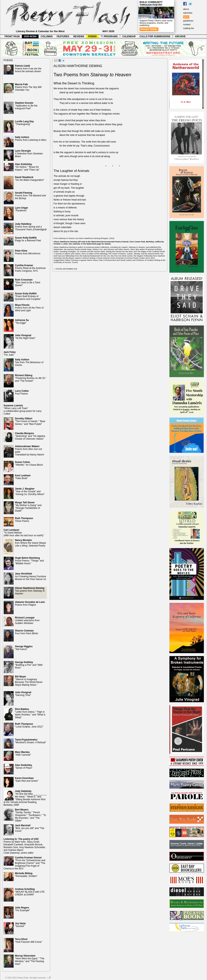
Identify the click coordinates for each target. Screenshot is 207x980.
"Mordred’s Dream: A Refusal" (30, 741)
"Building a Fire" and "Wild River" (29, 665)
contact (187, 24)
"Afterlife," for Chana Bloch (29, 463)
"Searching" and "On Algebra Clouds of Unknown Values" (30, 436)
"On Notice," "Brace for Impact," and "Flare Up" (27, 167)
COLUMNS (47, 36)
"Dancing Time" (23, 694)
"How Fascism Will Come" (29, 941)
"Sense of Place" (24, 766)
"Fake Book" (23, 477)
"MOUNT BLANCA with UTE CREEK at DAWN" (30, 892)
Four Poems (22, 392)
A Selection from (29, 154)
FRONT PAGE (12, 36)
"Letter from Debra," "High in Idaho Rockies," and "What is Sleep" (30, 713)
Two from (29, 362)
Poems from (28, 69)
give (186, 17)
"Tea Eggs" (22, 322)
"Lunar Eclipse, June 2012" (29, 725)
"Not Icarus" (24, 648)
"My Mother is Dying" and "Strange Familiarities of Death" (28, 507)
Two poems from (30, 591)
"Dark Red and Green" (27, 780)
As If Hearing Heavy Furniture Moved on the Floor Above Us (30, 576)
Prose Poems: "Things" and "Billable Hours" (29, 561)
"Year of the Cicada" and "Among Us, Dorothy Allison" (30, 491)
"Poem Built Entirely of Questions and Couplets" (28, 296)
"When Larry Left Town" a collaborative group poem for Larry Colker (23, 410)
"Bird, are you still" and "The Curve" (30, 828)
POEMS (92, 36)
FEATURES (63, 36)
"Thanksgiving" (24, 123)
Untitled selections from (27, 620)
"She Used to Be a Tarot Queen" (28, 283)
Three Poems (24, 520)
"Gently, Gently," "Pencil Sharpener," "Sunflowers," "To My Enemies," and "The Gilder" (30, 815)
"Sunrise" (20, 925)
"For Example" (23, 909)
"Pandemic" (21, 209)
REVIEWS (79, 36)
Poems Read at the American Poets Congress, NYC (30, 268)
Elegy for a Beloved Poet (28, 239)
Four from (27, 632)
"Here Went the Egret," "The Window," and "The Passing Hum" (30, 960)
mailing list (189, 28)
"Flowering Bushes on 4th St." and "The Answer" (31, 378)
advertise (188, 13)
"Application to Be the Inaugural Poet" (26, 106)
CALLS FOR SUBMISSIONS (155, 36)
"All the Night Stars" (25, 337)
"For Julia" (10, 353)
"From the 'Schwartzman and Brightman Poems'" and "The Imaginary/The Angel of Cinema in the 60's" (24, 863)
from (30, 543)
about (186, 9)
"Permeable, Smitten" (26, 875)
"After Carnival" (23, 753)
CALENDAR (129, 36)
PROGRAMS (109, 36)
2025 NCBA (30, 36)
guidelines (188, 21)
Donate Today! (149, 29)
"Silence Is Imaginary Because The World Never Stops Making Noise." (29, 681)
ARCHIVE (180, 36)
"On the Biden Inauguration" (30, 179)
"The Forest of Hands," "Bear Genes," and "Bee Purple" (30, 421)
